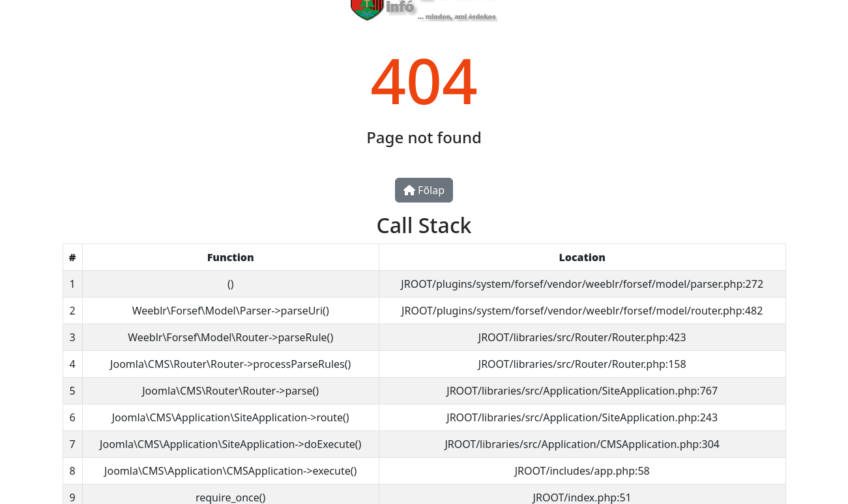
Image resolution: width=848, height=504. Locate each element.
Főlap (424, 190)
